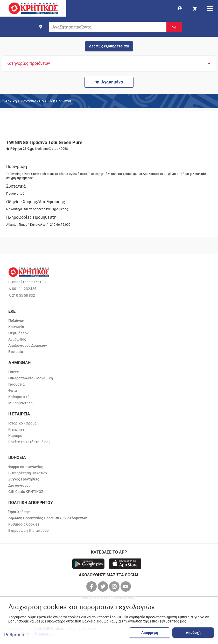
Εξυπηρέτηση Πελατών (28, 473)
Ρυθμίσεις (15, 635)
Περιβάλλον (18, 333)
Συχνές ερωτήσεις (24, 479)
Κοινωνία (16, 327)
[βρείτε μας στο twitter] (103, 586)
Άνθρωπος (17, 339)
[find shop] (41, 27)
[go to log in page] (180, 8)
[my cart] (195, 8)
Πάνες (13, 372)
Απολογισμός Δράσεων (28, 345)
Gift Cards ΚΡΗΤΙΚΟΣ (26, 492)
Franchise (16, 429)
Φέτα (13, 391)
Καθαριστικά (19, 397)
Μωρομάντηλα (20, 403)
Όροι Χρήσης (19, 512)
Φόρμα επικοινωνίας (26, 467)
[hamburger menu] (210, 8)
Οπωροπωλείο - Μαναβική (31, 378)
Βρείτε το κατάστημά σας (29, 442)
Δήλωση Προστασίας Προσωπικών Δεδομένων (48, 518)
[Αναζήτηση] (174, 27)
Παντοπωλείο (32, 101)
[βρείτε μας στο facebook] (92, 586)
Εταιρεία (16, 352)
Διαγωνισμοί (19, 485)
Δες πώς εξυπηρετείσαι (109, 46)
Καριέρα (15, 436)
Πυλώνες (16, 321)
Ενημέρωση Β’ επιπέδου (29, 530)
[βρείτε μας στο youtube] (126, 586)
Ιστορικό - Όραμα (22, 423)
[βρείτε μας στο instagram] (115, 586)
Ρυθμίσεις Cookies (24, 524)
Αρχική (11, 101)
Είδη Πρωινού (59, 101)
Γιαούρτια (16, 384)
